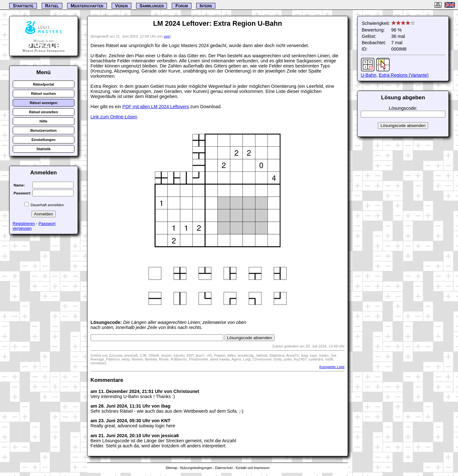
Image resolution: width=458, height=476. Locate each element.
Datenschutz (224, 468)
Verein (121, 6)
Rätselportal (44, 84)
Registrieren (24, 224)
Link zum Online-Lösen (114, 117)
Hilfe (43, 121)
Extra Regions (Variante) (404, 75)
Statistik (43, 149)
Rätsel (52, 6)
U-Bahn (368, 75)
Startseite (23, 6)
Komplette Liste (332, 367)
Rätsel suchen (44, 94)
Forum (181, 6)
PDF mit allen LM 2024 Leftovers (156, 107)
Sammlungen (152, 6)
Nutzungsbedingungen (196, 468)
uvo (167, 36)
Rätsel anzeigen (43, 103)
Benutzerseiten (44, 130)
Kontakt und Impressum (253, 468)
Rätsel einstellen (43, 112)
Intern (206, 6)
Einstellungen (44, 140)
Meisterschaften (87, 6)
